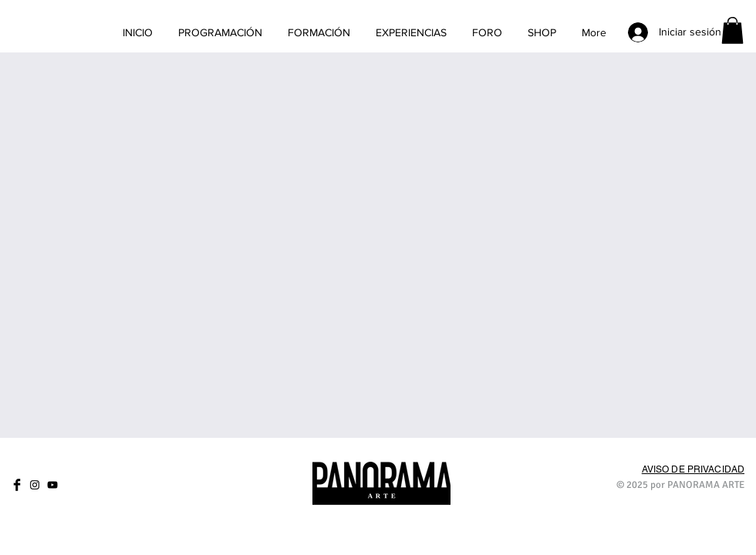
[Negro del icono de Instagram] (35, 485)
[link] (732, 30)
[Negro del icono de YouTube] (52, 485)
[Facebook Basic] (17, 485)
